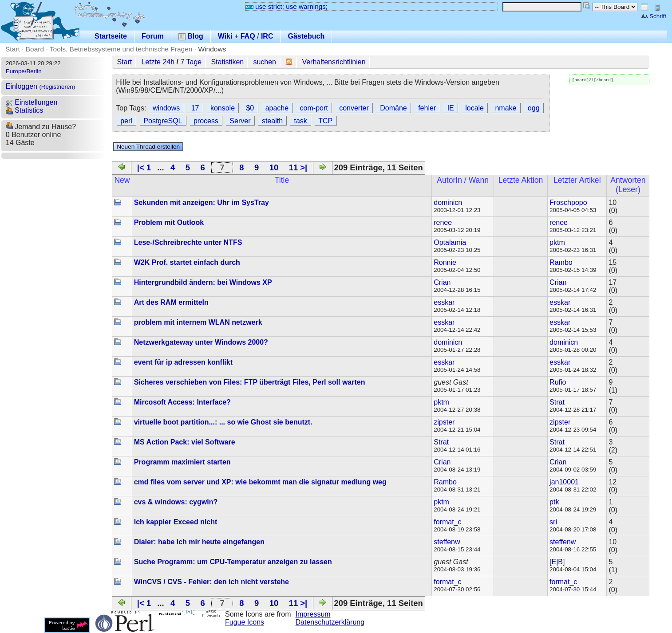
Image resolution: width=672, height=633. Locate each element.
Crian (442, 282)
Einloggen (22, 86)
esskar (444, 302)
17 (195, 108)
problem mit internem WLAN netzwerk (198, 322)
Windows (212, 49)
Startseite (111, 36)
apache (277, 108)
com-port (314, 108)
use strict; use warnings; (287, 6)
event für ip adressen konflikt (183, 362)
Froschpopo (568, 202)
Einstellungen (32, 102)
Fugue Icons (245, 622)
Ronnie (445, 262)
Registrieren (57, 87)
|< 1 (144, 167)
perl (126, 121)
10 (274, 167)
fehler (427, 108)
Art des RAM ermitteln (171, 302)
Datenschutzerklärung (330, 622)
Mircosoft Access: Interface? (182, 402)
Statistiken (227, 62)
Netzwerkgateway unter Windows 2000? (201, 342)
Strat (557, 402)
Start (13, 49)
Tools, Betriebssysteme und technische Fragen (121, 49)
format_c (447, 522)
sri (553, 522)
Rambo (561, 262)
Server (240, 121)
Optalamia (450, 242)
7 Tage (191, 62)
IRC (267, 36)
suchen (265, 62)
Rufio (558, 382)
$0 (250, 108)
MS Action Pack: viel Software (185, 442)
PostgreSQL (163, 121)
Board (35, 49)
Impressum (313, 614)
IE (451, 108)
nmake (506, 108)
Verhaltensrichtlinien (334, 62)
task (300, 121)
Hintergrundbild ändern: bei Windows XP (203, 282)
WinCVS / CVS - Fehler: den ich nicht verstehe (211, 582)
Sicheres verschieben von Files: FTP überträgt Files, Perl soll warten (250, 382)
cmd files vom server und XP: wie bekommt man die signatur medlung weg (260, 482)
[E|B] (557, 562)
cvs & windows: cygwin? (176, 502)
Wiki (225, 36)
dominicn (448, 202)
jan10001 (564, 482)
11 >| (298, 167)
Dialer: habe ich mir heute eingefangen (199, 542)
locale (474, 108)
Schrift (654, 16)
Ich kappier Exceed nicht (176, 522)
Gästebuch (306, 36)
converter (354, 108)
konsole (223, 108)
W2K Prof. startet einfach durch (187, 262)
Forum (153, 36)
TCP (325, 121)
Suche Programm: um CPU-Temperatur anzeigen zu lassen (233, 562)
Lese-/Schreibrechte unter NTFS (188, 242)
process (206, 121)
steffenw (447, 542)
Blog (191, 36)
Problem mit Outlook (169, 222)
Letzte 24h (158, 62)
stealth (272, 121)
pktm (557, 242)
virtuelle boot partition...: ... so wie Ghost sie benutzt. (223, 422)
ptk (554, 502)
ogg (534, 108)
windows (166, 108)
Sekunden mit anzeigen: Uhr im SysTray (202, 202)
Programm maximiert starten (182, 462)
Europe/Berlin (24, 71)
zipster (444, 422)
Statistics (24, 110)
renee (443, 222)
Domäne (393, 108)
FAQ (248, 36)
